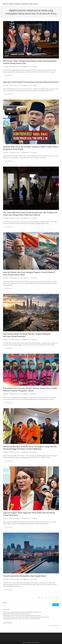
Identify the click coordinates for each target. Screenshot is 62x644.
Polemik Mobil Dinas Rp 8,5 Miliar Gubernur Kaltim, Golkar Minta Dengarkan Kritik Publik (22, 615)
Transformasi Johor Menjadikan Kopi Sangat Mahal (25, 576)
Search (5, 602)
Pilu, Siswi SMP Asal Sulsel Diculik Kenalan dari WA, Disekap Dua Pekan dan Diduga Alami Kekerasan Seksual (30, 214)
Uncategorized (25, 67)
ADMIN (6, 67)
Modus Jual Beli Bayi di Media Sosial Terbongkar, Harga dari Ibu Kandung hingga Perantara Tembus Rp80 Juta (30, 448)
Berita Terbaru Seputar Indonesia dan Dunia (20, 4)
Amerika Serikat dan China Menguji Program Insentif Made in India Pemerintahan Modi (22, 619)
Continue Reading (9, 76)
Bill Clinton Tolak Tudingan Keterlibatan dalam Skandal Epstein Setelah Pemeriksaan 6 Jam (22, 612)
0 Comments (34, 67)
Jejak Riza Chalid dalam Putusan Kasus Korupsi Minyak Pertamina (31, 82)
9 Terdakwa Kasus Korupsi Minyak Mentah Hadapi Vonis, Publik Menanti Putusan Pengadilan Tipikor (30, 389)
